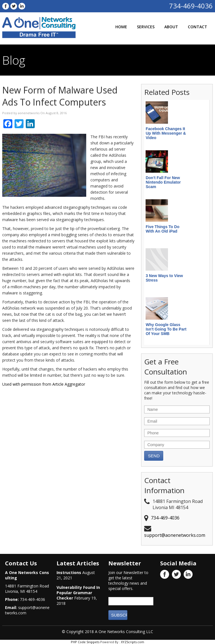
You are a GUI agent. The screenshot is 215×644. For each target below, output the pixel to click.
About (171, 27)
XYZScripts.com (133, 642)
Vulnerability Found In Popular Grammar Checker (78, 593)
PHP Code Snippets (85, 642)
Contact (198, 27)
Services (146, 27)
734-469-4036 (191, 6)
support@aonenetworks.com (175, 535)
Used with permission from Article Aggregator (44, 384)
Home (121, 27)
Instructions (69, 572)
